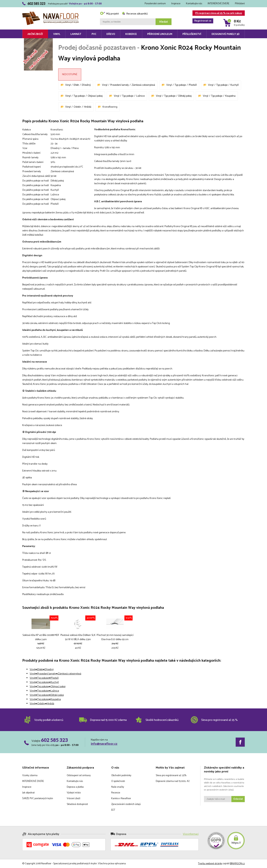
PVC (94, 34)
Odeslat (238, 799)
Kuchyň (235, 85)
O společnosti (118, 781)
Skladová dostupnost (77, 804)
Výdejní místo (74, 793)
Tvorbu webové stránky (210, 864)
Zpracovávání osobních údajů (126, 804)
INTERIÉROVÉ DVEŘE (219, 4)
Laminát (76, 34)
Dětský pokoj (185, 96)
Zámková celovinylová (143, 85)
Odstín (77, 107)
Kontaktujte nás (194, 4)
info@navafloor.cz (104, 744)
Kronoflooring (110, 107)
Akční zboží (35, 34)
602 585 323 (54, 740)
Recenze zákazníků (135, 14)
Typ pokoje (180, 85)
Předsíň (193, 85)
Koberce (131, 34)
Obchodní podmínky (121, 776)
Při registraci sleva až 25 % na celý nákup (217, 13)
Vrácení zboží (74, 799)
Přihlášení (240, 4)
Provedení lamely (120, 85)
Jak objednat (28, 793)
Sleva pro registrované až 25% (171, 776)
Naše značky (118, 787)
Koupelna (230, 96)
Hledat (164, 22)
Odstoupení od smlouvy (79, 776)
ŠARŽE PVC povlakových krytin (38, 799)
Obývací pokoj (95, 96)
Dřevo (111, 34)
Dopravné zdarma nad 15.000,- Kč (173, 781)
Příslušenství (192, 34)
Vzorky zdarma (30, 776)
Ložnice (140, 96)
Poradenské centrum (155, 4)
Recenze (116, 793)
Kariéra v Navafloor (121, 799)
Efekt (76, 85)
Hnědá (88, 107)
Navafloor (51, 13)
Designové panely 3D (226, 34)
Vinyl (57, 34)
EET (113, 810)
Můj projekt (109, 14)
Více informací (191, 834)
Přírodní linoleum (160, 34)
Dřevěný (86, 85)
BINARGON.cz (237, 864)
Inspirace (176, 4)
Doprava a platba (75, 787)
